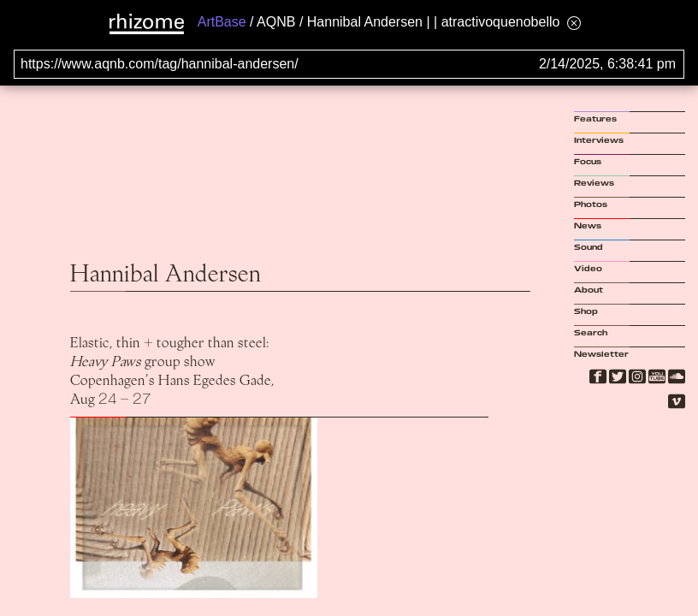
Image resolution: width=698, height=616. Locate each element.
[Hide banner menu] (574, 23)
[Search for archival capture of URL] (349, 64)
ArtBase (222, 22)
